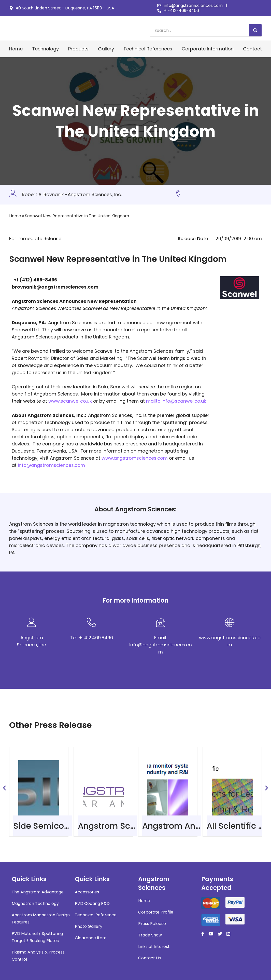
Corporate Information (208, 49)
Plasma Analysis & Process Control (38, 956)
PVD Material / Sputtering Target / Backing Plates (37, 937)
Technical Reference (96, 915)
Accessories (87, 892)
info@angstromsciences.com (51, 465)
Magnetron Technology (35, 903)
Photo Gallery (89, 926)
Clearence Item (91, 938)
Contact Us (149, 958)
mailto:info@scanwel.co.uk (176, 401)
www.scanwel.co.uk (70, 401)
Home (16, 49)
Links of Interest (154, 947)
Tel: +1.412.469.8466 (91, 638)
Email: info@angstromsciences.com (161, 645)
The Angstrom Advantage (38, 892)
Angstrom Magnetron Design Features (41, 918)
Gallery (106, 49)
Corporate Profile (156, 912)
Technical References (148, 49)
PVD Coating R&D (92, 903)
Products (78, 49)
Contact (252, 49)
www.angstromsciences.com (135, 458)
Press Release (152, 924)
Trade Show (150, 935)
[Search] (255, 30)
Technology (45, 49)
